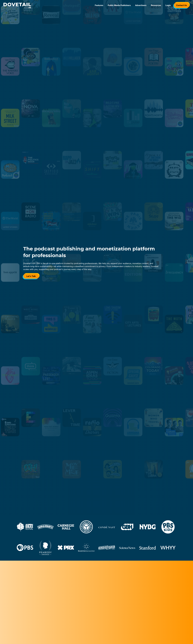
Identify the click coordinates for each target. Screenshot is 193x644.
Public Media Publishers (119, 5)
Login (168, 5)
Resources (156, 5)
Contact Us (181, 5)
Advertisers (141, 5)
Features (99, 5)
